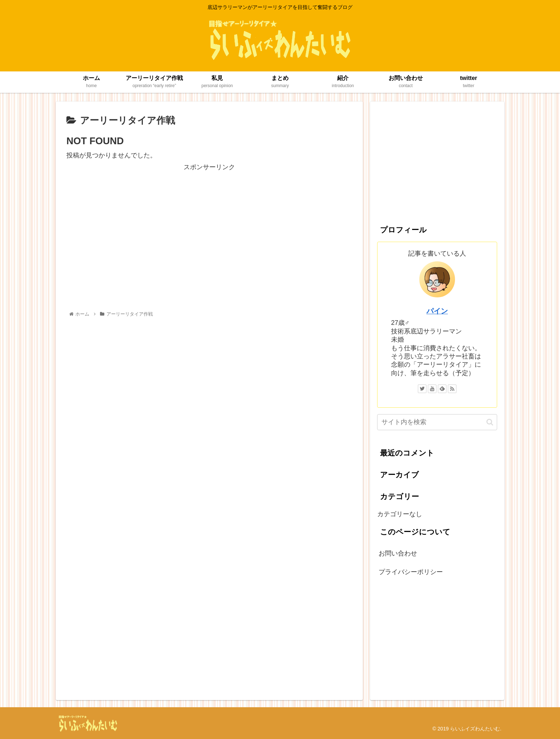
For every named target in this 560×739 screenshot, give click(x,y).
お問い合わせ (398, 553)
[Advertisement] (209, 223)
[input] (437, 422)
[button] (490, 422)
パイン (437, 311)
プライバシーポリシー (411, 572)
